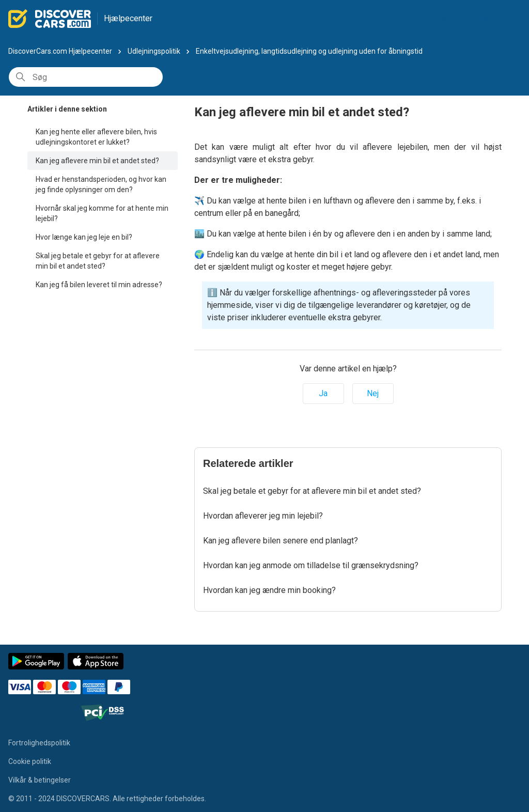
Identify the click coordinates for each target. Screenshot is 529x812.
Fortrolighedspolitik (39, 743)
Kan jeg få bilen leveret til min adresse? (99, 285)
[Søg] (86, 77)
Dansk (443, 19)
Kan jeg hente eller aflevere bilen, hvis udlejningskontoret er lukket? (96, 137)
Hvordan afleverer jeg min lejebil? (263, 516)
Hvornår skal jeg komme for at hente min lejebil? (102, 213)
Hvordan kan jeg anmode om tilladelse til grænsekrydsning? (311, 565)
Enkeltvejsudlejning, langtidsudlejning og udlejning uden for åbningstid (309, 51)
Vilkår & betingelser (40, 780)
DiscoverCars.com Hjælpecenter (60, 51)
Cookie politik (30, 761)
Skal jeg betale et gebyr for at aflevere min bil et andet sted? (98, 261)
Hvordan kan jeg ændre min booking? (269, 590)
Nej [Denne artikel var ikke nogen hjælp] (373, 393)
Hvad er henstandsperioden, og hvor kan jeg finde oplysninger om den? (101, 184)
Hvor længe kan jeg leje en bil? (84, 237)
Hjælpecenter (128, 18)
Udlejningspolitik (154, 51)
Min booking (499, 18)
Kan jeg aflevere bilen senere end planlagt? (281, 541)
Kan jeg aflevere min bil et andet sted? (97, 161)
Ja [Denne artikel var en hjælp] (323, 393)
